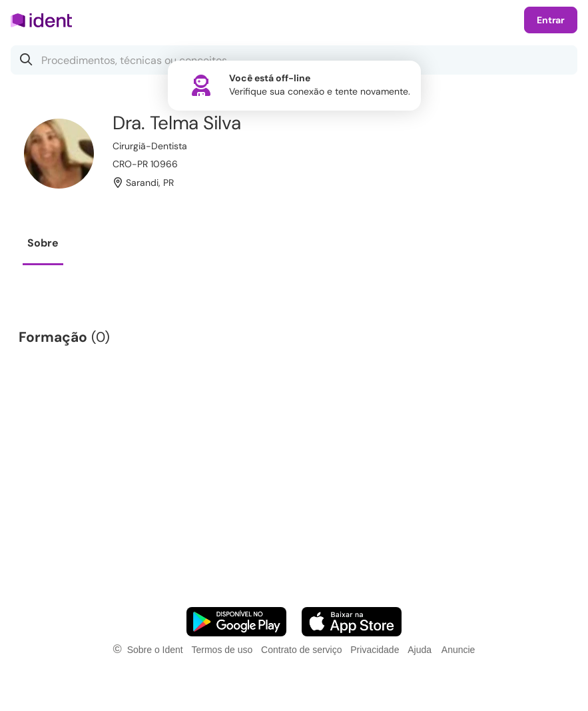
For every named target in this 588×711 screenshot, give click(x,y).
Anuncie (458, 650)
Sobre (43, 243)
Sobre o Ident (155, 650)
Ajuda (420, 650)
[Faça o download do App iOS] (352, 622)
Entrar (551, 20)
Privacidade (375, 650)
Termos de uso (222, 650)
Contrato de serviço (301, 650)
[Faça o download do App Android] (236, 622)
